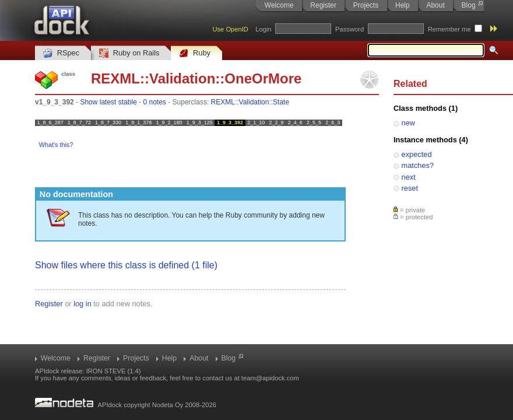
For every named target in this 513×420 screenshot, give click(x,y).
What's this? (56, 145)
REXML (115, 78)
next (409, 177)
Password (349, 29)
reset (410, 188)
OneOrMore (263, 78)
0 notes (154, 102)
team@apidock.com (270, 378)
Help (403, 5)
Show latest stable (108, 102)
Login (263, 29)
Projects (366, 5)
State (281, 102)
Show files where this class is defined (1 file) (126, 265)
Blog (469, 5)
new (408, 123)
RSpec (61, 53)
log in (82, 304)
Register (323, 5)
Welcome (279, 5)
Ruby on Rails (129, 53)
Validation (182, 78)
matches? (418, 165)
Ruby (195, 53)
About (435, 5)
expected (417, 154)
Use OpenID (230, 29)
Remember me (449, 29)
